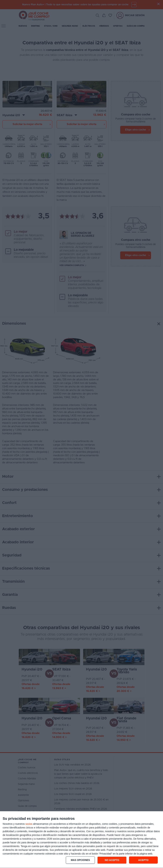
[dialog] (81, 840)
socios (29, 824)
